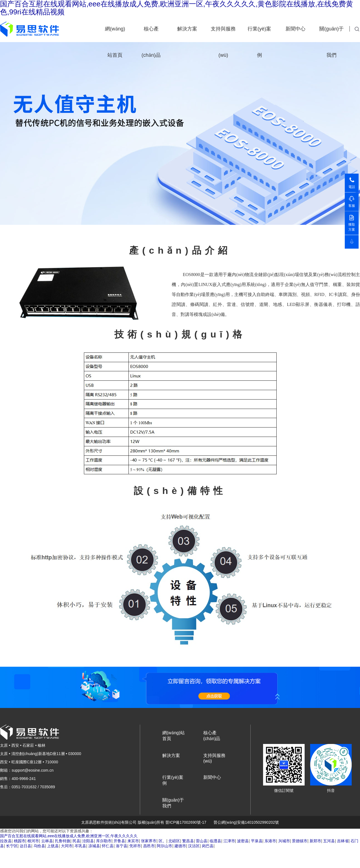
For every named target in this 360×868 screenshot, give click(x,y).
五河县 (329, 841)
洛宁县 (122, 846)
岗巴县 (208, 846)
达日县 (25, 846)
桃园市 (20, 841)
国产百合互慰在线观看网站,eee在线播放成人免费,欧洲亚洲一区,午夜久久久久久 (69, 836)
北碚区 (174, 841)
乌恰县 (39, 846)
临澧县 (215, 841)
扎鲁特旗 (63, 841)
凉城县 (94, 846)
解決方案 (187, 29)
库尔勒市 (104, 841)
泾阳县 (88, 841)
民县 (76, 841)
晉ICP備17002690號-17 (186, 822)
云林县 (47, 841)
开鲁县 (119, 841)
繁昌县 (188, 841)
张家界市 (149, 841)
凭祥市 (135, 846)
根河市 (33, 841)
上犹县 (53, 846)
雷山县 (202, 841)
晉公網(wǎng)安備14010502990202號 (246, 822)
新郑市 (315, 841)
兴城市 (284, 841)
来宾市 (133, 841)
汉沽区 (194, 846)
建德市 (180, 846)
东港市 (270, 841)
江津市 (229, 841)
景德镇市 (300, 841)
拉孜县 (6, 841)
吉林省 (343, 841)
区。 (163, 841)
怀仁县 (108, 846)
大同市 (67, 846)
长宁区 (12, 846)
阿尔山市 (164, 846)
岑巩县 (80, 846)
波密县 (243, 841)
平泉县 (257, 841)
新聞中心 (295, 29)
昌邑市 (149, 846)
